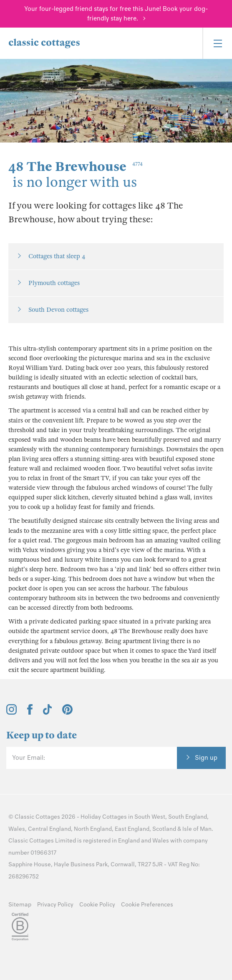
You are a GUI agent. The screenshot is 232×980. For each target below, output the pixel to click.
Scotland (164, 829)
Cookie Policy (97, 905)
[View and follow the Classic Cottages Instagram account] (11, 713)
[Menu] (217, 43)
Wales (17, 829)
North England (93, 829)
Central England (49, 829)
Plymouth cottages (54, 283)
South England (188, 817)
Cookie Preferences (147, 905)
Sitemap (20, 905)
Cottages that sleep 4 (57, 256)
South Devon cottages (58, 310)
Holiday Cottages (104, 817)
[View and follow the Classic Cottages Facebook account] (30, 713)
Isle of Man (197, 829)
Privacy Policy (55, 905)
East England (132, 829)
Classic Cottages (37, 817)
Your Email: (29, 758)
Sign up (206, 758)
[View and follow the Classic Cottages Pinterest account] (67, 713)
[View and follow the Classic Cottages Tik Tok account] (48, 713)
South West (150, 817)
